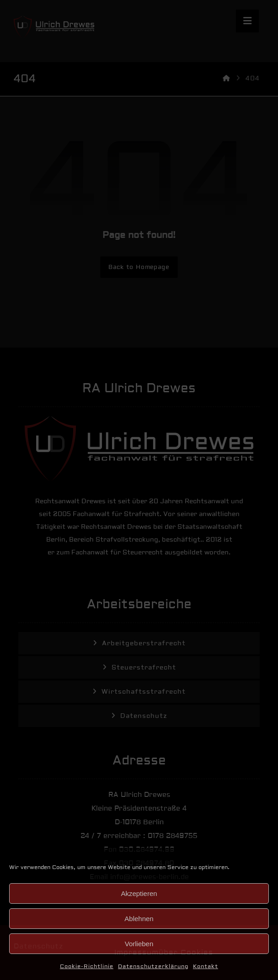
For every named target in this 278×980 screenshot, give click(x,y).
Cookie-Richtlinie (87, 967)
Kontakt (206, 967)
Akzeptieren (139, 893)
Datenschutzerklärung (153, 967)
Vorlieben (139, 944)
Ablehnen (139, 919)
